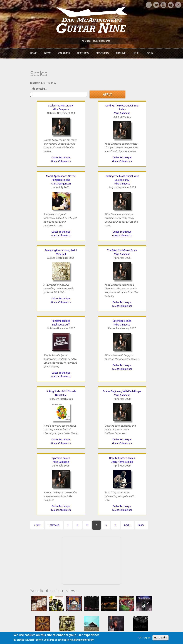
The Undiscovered (62, 551)
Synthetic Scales (91, 323)
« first (17, 390)
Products (102, 52)
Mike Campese (37, 107)
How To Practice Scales (146, 323)
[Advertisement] (91, 425)
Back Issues (143, 539)
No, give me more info (86, 641)
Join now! (117, 537)
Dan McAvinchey (19, 545)
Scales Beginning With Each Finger (37, 323)
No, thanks (156, 638)
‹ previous (34, 390)
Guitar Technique (37, 155)
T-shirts (140, 551)
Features (83, 52)
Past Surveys (143, 545)
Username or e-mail (148, 568)
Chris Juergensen (146, 111)
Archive (121, 52)
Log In (149, 52)
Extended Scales (91, 252)
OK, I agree (140, 638)
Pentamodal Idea (37, 252)
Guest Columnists (37, 159)
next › (107, 390)
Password (143, 581)
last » (121, 390)
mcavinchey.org (19, 551)
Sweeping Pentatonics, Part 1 (91, 178)
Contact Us (142, 533)
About (14, 539)
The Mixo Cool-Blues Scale (146, 178)
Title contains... (19, 87)
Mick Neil (91, 182)
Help (136, 52)
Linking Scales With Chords (146, 252)
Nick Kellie (146, 256)
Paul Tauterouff (37, 256)
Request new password (149, 590)
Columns (64, 52)
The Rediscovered (62, 545)
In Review (57, 539)
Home (34, 52)
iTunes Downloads (63, 533)
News (48, 52)
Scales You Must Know (37, 104)
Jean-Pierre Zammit (146, 326)
